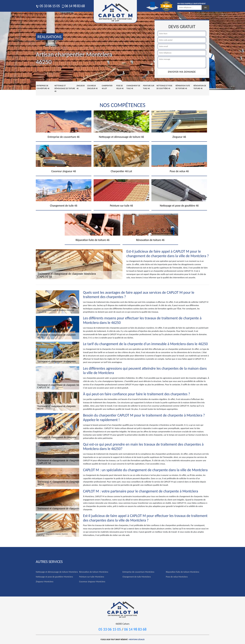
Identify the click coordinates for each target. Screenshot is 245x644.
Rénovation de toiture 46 (200, 87)
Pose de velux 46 (120, 87)
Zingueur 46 (81, 87)
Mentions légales (137, 639)
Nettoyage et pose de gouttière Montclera (54, 577)
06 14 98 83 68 (73, 6)
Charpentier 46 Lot (107, 87)
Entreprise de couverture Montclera (138, 572)
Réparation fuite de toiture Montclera (183, 572)
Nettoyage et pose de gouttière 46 (164, 87)
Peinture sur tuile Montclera (92, 577)
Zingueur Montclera (45, 582)
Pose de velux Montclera (177, 577)
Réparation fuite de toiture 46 (183, 87)
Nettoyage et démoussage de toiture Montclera (57, 572)
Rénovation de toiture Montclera (94, 572)
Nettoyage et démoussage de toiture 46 (65, 88)
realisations (49, 37)
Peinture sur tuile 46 (149, 87)
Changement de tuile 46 (133, 87)
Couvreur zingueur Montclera (92, 582)
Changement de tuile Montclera (137, 577)
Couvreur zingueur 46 (92, 87)
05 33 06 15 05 (48, 6)
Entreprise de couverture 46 (43, 87)
